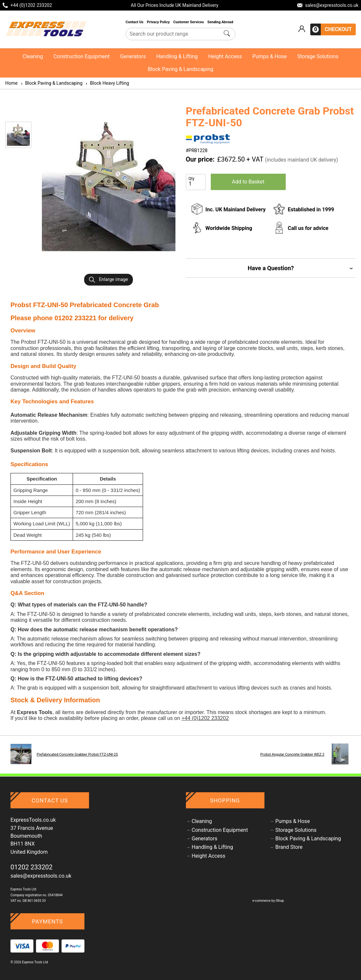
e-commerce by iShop (268, 901)
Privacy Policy (159, 22)
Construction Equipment (81, 56)
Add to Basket (248, 182)
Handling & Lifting (177, 56)
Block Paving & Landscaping (180, 69)
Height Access (225, 56)
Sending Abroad (221, 22)
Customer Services (189, 22)
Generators (133, 56)
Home (11, 83)
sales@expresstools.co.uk (41, 876)
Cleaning (33, 56)
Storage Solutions (318, 56)
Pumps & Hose (270, 56)
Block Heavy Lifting (107, 83)
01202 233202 (32, 867)
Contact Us (135, 22)
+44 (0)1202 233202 (205, 718)
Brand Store (289, 847)
